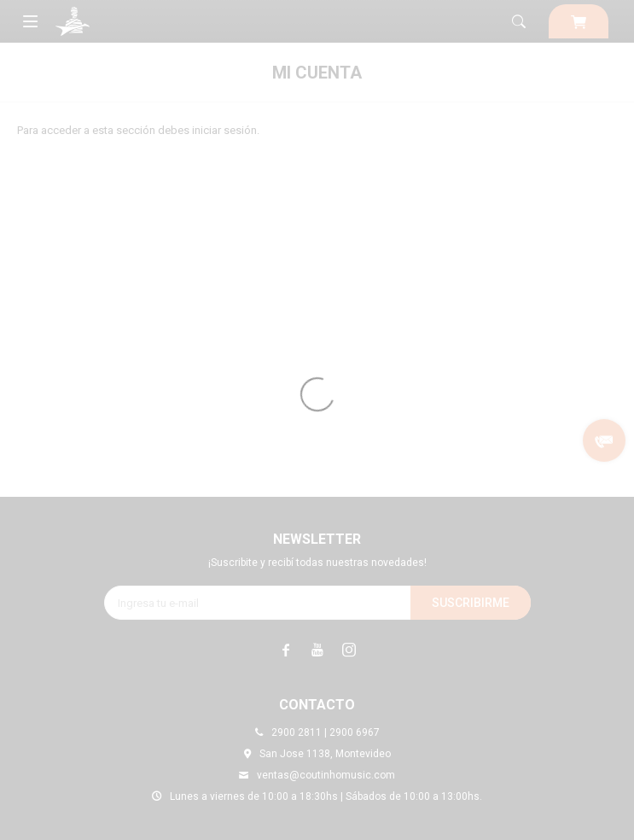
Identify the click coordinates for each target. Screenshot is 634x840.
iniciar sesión (224, 130)
